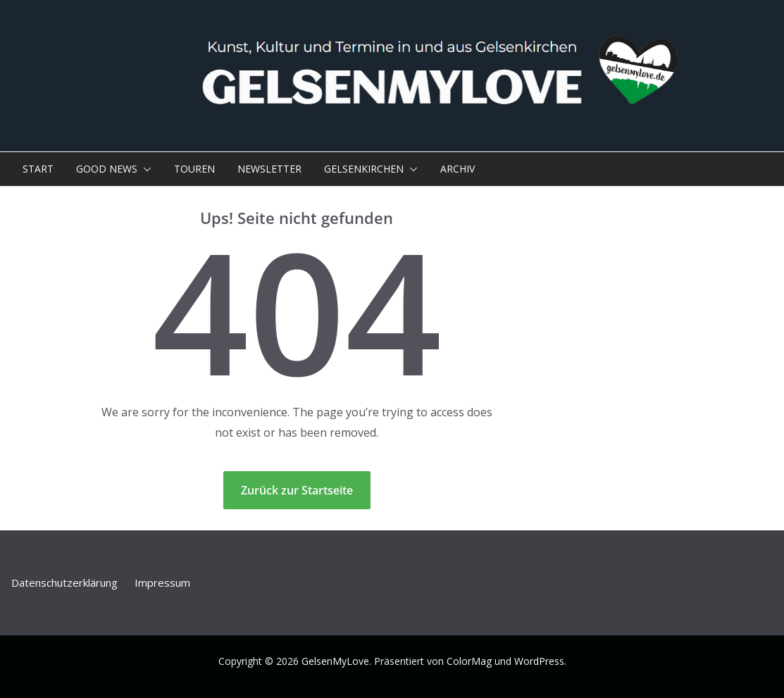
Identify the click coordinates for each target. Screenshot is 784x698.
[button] (144, 169)
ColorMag (469, 661)
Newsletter (269, 169)
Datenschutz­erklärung (64, 582)
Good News (107, 169)
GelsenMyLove (335, 661)
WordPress (539, 661)
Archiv (458, 169)
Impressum (162, 582)
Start (38, 169)
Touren (194, 169)
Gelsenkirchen (364, 169)
